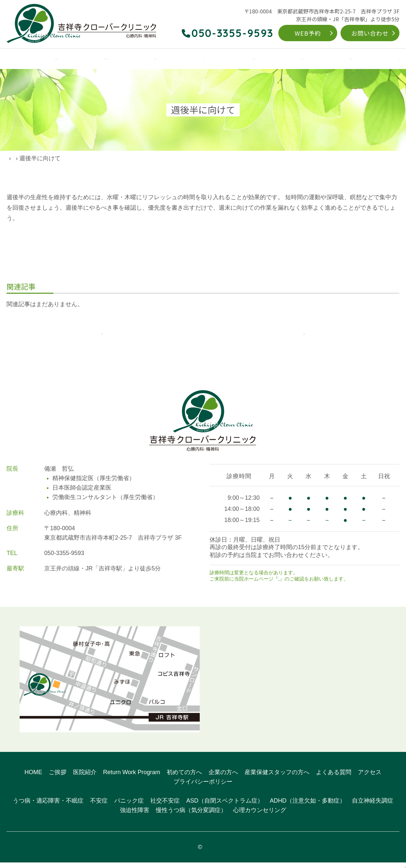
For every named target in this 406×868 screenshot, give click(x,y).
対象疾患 (177, 59)
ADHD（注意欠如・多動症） (308, 807)
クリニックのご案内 (55, 59)
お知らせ (288, 584)
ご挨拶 (58, 778)
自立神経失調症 (373, 807)
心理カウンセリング (260, 816)
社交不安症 (165, 807)
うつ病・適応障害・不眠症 (48, 807)
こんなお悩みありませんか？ (122, 59)
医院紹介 (85, 778)
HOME (14, 59)
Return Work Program (224, 59)
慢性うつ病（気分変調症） (191, 816)
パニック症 (129, 807)
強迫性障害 (135, 816)
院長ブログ (44, 158)
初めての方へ (276, 59)
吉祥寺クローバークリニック (206, 853)
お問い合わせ (370, 33)
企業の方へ (315, 59)
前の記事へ (102, 335)
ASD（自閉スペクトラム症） (225, 807)
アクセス (389, 59)
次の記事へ (304, 335)
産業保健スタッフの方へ (277, 778)
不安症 (99, 807)
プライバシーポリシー (203, 787)
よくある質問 (353, 59)
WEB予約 (308, 33)
